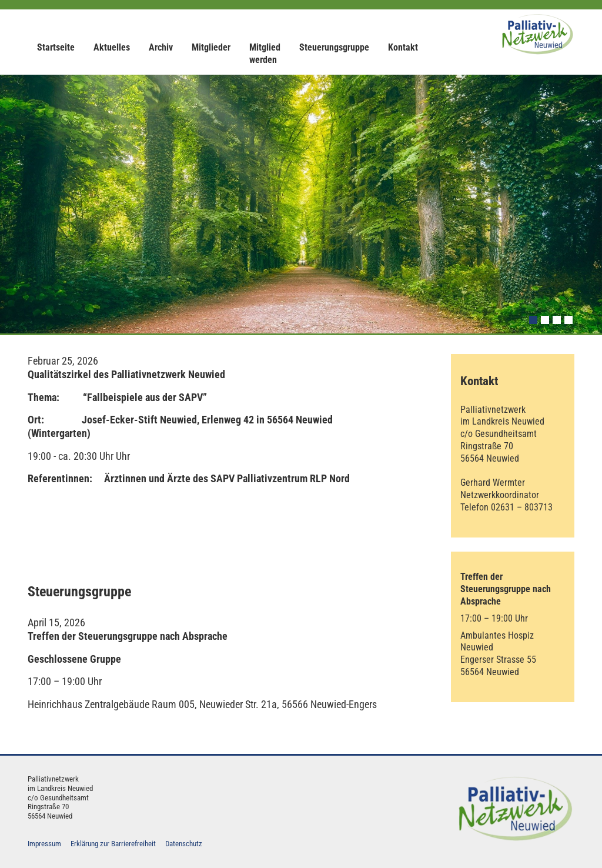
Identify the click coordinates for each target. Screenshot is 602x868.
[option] (301, 204)
